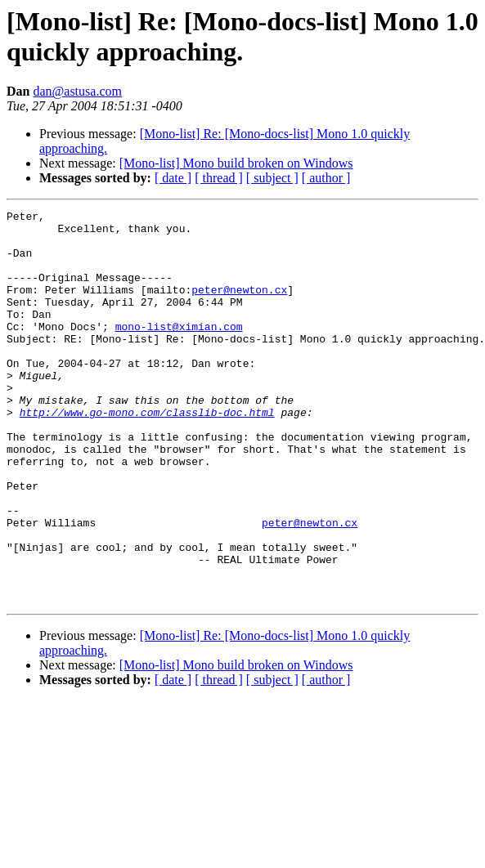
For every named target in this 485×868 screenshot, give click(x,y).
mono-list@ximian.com (179, 351)
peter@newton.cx (239, 306)
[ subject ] (272, 178)
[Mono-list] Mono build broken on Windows (236, 163)
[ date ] (173, 178)
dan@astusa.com (77, 91)
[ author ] (326, 178)
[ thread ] (219, 178)
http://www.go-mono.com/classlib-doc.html (147, 454)
